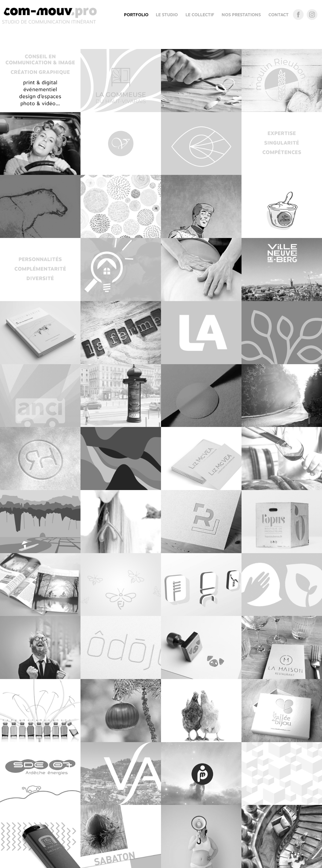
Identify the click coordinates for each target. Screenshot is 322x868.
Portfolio (136, 15)
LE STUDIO (167, 15)
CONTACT (279, 15)
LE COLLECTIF (200, 15)
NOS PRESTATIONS (241, 15)
